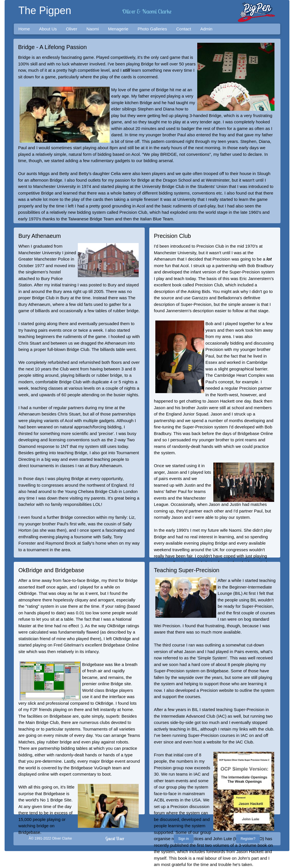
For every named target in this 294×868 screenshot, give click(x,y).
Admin (206, 29)
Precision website (217, 690)
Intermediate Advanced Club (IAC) (194, 716)
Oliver (72, 29)
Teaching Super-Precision (187, 570)
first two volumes (213, 845)
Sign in (184, 839)
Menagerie (118, 29)
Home (24, 29)
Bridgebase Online (121, 645)
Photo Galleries (152, 29)
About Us (48, 29)
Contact (184, 29)
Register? (248, 839)
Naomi (93, 29)
